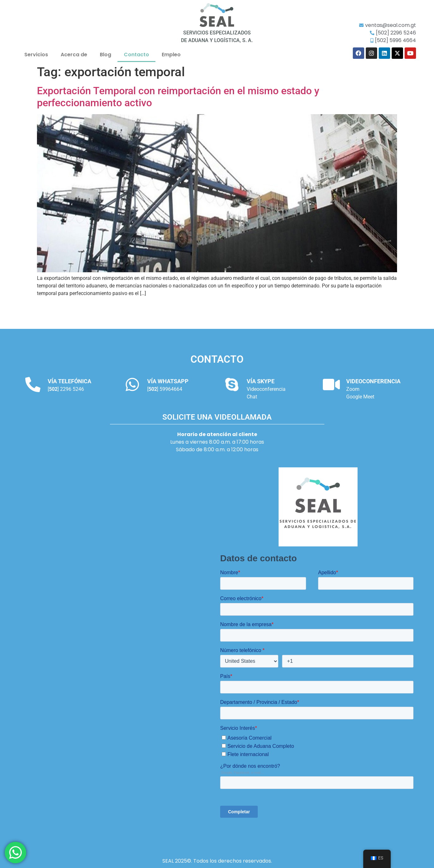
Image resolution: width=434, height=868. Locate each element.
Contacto (136, 55)
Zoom (353, 389)
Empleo (171, 55)
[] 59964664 (165, 389)
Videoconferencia (266, 389)
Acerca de (74, 55)
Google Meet (360, 397)
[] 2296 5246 (66, 389)
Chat (252, 397)
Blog (105, 55)
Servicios (36, 55)
